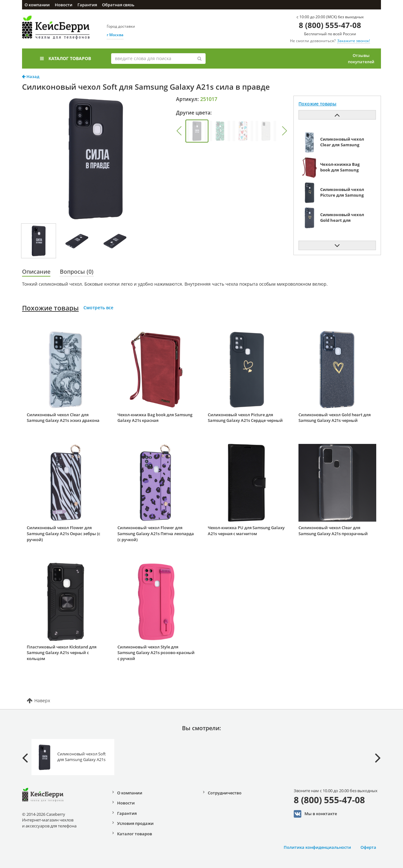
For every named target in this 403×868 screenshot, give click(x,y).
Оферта (368, 847)
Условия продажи (135, 823)
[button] (179, 131)
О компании (37, 5)
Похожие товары (50, 308)
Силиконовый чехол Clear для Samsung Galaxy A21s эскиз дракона (63, 418)
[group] (197, 131)
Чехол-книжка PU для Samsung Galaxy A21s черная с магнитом (246, 531)
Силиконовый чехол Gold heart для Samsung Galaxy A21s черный (335, 418)
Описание (36, 272)
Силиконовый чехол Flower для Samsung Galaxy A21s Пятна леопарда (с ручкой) (156, 533)
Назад (31, 76)
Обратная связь (118, 5)
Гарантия (87, 5)
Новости (64, 5)
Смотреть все (98, 308)
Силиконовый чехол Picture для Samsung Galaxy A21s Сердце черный (245, 418)
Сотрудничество (225, 793)
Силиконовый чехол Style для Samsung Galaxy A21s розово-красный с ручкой (156, 653)
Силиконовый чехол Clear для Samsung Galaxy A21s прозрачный (333, 531)
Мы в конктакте (315, 814)
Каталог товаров (65, 58)
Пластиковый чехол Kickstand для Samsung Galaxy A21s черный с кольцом (62, 653)
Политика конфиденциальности (317, 847)
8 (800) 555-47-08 (330, 25)
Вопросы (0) (77, 272)
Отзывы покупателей (361, 59)
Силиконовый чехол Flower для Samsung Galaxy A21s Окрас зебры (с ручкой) (63, 533)
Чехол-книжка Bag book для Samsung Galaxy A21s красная (155, 418)
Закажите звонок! (354, 41)
